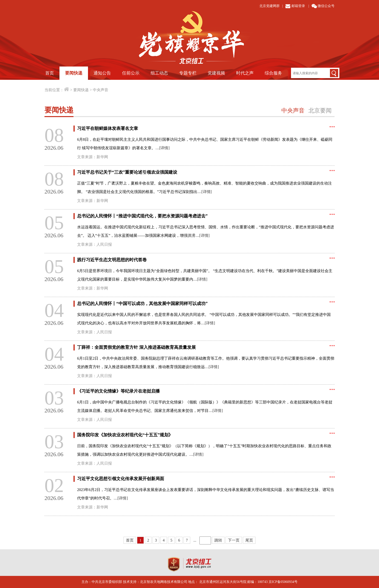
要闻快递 (74, 73)
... (195, 540)
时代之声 (245, 73)
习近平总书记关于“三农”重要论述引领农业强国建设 (127, 172)
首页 (50, 73)
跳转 (218, 540)
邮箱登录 (298, 6)
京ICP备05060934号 (283, 582)
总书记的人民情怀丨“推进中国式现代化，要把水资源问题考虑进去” (142, 216)
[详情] (164, 148)
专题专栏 (188, 73)
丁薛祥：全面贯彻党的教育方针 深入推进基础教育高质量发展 (136, 347)
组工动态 (159, 73)
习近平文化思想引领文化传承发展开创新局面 (121, 479)
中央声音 (101, 90)
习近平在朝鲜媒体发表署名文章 (108, 128)
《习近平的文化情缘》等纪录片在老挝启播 (118, 391)
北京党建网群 (270, 6)
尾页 (249, 540)
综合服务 (273, 73)
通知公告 (102, 73)
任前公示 (131, 73)
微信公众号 (326, 6)
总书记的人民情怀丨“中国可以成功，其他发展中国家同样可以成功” (142, 304)
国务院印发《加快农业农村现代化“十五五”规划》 (125, 435)
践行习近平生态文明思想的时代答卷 (112, 260)
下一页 (234, 540)
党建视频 (216, 73)
